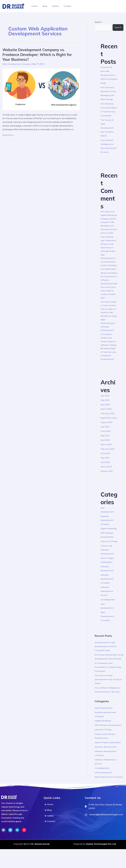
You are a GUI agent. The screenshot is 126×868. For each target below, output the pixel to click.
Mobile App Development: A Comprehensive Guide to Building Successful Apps (109, 265)
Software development (106, 762)
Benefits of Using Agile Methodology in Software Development (109, 330)
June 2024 (106, 438)
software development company (107, 590)
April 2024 (106, 447)
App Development (104, 723)
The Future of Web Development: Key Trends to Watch (108, 128)
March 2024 (106, 452)
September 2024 (109, 425)
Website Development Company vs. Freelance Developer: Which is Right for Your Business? (37, 55)
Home (34, 6)
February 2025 (108, 421)
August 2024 (107, 429)
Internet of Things (104, 745)
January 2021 (107, 478)
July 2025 (105, 403)
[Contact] (63, 840)
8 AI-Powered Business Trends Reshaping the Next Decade (108, 670)
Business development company (107, 527)
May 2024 (105, 443)
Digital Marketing (109, 536)
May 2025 (105, 407)
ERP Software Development (109, 740)
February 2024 (108, 456)
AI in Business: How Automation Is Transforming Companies (108, 682)
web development (104, 788)
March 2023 (106, 474)
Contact (64, 6)
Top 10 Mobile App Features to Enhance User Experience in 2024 (109, 248)
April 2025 (106, 412)
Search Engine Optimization (108, 757)
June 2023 (106, 461)
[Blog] (63, 829)
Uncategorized (108, 611)
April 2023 (106, 469)
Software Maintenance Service (107, 602)
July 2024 (105, 434)
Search (98, 22)
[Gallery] (63, 835)
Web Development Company (17, 64)
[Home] (63, 823)
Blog (43, 6)
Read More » (9, 135)
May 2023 (105, 465)
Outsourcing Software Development (107, 561)
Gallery (53, 6)
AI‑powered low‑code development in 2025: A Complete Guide (109, 75)
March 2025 (106, 416)
